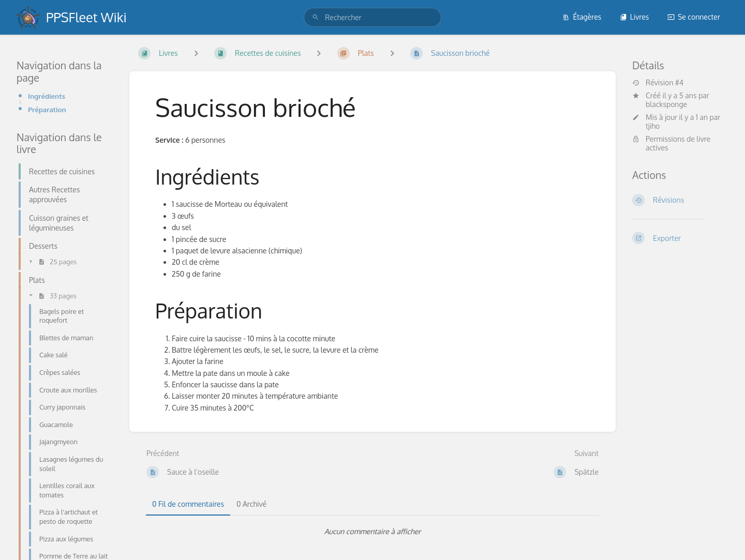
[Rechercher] (316, 17)
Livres (635, 17)
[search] (373, 17)
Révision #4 (658, 83)
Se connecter (694, 17)
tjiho (653, 126)
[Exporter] (680, 238)
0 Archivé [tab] (251, 504)
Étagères (582, 17)
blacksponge (666, 104)
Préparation (47, 109)
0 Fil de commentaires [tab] (188, 504)
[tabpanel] (373, 532)
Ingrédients (47, 96)
